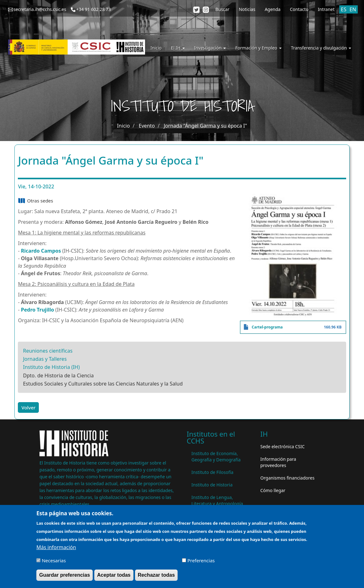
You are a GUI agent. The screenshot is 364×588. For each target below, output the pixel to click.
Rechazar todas (156, 577)
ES (344, 9)
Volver (28, 407)
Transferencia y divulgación (321, 48)
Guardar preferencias (65, 577)
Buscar (222, 9)
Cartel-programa (267, 327)
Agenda (273, 9)
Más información (56, 549)
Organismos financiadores (287, 478)
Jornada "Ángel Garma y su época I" (205, 126)
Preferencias (201, 563)
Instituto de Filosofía (212, 472)
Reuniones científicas (48, 351)
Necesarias (54, 563)
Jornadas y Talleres (45, 359)
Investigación (210, 48)
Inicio (156, 48)
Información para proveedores (278, 462)
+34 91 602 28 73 (94, 9)
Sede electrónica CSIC (282, 446)
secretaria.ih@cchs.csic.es (40, 9)
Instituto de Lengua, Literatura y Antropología (217, 500)
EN (353, 9)
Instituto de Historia (212, 485)
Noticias (247, 9)
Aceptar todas (114, 577)
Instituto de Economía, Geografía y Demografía (216, 457)
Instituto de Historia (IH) (51, 367)
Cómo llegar (273, 490)
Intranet (326, 9)
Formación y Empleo (258, 48)
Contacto (299, 9)
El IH (178, 48)
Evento (147, 126)
